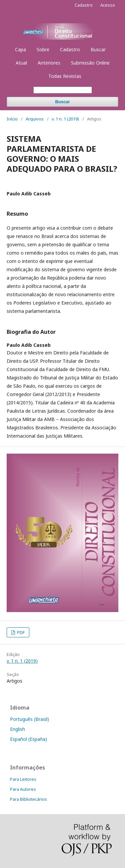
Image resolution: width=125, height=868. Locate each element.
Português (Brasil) (29, 719)
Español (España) (28, 739)
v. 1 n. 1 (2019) (65, 119)
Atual (21, 63)
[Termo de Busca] (63, 90)
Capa (20, 49)
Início (12, 119)
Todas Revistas (65, 76)
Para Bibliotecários (28, 799)
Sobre (43, 49)
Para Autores (23, 789)
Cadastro (70, 49)
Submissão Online (90, 63)
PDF (20, 632)
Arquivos (35, 119)
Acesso (108, 5)
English (17, 729)
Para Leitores (23, 779)
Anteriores (49, 63)
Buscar (98, 49)
